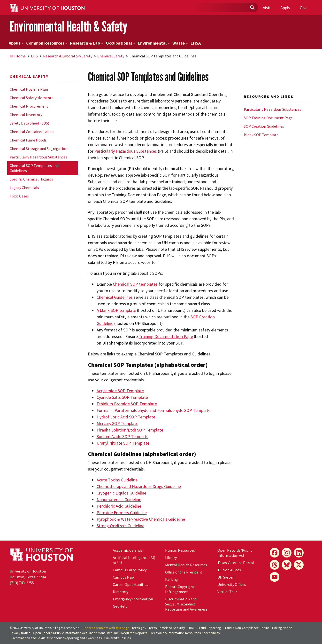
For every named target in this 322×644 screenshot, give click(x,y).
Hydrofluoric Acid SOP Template (126, 417)
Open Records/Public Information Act (235, 553)
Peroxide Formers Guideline (122, 513)
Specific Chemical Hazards (31, 179)
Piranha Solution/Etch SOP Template (130, 430)
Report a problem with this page (106, 628)
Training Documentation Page (166, 336)
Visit (267, 8)
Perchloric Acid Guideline (119, 506)
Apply (285, 8)
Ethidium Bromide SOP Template (127, 404)
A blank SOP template (116, 310)
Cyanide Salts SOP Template (122, 397)
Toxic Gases (19, 196)
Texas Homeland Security (167, 628)
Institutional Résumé (104, 633)
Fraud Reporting (209, 628)
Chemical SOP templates (135, 284)
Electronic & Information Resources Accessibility (185, 633)
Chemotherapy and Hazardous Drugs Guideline (139, 486)
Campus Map (123, 577)
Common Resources (47, 43)
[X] (299, 565)
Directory (121, 592)
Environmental (154, 43)
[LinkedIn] (299, 553)
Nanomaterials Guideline (119, 499)
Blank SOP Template (261, 135)
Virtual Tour (227, 592)
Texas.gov (139, 628)
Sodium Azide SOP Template (123, 436)
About (16, 43)
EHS (34, 56)
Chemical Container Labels (32, 132)
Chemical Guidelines (115, 297)
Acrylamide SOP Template (120, 391)
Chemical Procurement (29, 106)
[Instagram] (287, 553)
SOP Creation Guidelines (264, 126)
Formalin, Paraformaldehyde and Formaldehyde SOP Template (153, 410)
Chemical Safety (111, 56)
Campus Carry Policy (130, 570)
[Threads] (275, 565)
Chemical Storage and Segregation (38, 149)
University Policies (118, 638)
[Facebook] (275, 553)
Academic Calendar (128, 550)
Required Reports (134, 633)
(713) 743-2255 (22, 583)
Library (171, 558)
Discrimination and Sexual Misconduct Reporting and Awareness (186, 604)
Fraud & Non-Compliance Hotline (247, 628)
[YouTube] (275, 577)
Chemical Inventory (26, 115)
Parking (172, 579)
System (226, 577)
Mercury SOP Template (117, 423)
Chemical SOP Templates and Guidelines (34, 168)
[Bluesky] (287, 565)
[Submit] (252, 8)
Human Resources (180, 550)
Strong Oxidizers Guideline (120, 526)
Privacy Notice (20, 633)
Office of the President (184, 572)
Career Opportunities (130, 584)
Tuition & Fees (229, 570)
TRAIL (191, 628)
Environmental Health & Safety (68, 26)
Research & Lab (87, 43)
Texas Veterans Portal (236, 563)
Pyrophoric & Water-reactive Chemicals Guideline (141, 519)
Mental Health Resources (186, 565)
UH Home (18, 56)
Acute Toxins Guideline (117, 480)
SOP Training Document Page (268, 118)
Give (304, 8)
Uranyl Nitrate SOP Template (123, 443)
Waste (180, 43)
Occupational (120, 43)
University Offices (232, 584)
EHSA (196, 43)
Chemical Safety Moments (31, 98)
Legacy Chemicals (24, 188)
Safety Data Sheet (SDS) (29, 123)
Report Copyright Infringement (180, 589)
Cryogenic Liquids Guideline (121, 493)
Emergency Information (133, 599)
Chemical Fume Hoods (28, 140)
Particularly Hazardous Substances (38, 157)
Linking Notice (282, 628)
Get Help (120, 606)
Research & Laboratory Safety (68, 56)
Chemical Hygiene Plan (29, 89)
